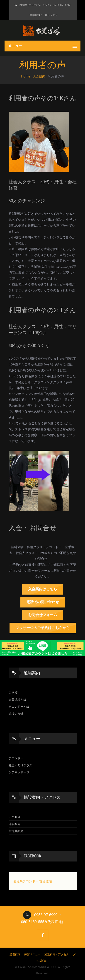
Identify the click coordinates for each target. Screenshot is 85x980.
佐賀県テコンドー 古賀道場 (33, 881)
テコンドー (16, 758)
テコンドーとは (19, 707)
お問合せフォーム (43, 615)
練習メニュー (33, 954)
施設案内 (15, 824)
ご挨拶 (13, 693)
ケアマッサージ (19, 772)
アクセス (15, 817)
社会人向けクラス (20, 765)
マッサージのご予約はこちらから (43, 628)
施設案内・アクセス (57, 954)
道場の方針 (16, 714)
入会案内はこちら (43, 589)
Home (25, 76)
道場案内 (15, 954)
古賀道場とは (17, 700)
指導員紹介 (16, 831)
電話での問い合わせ (43, 602)
